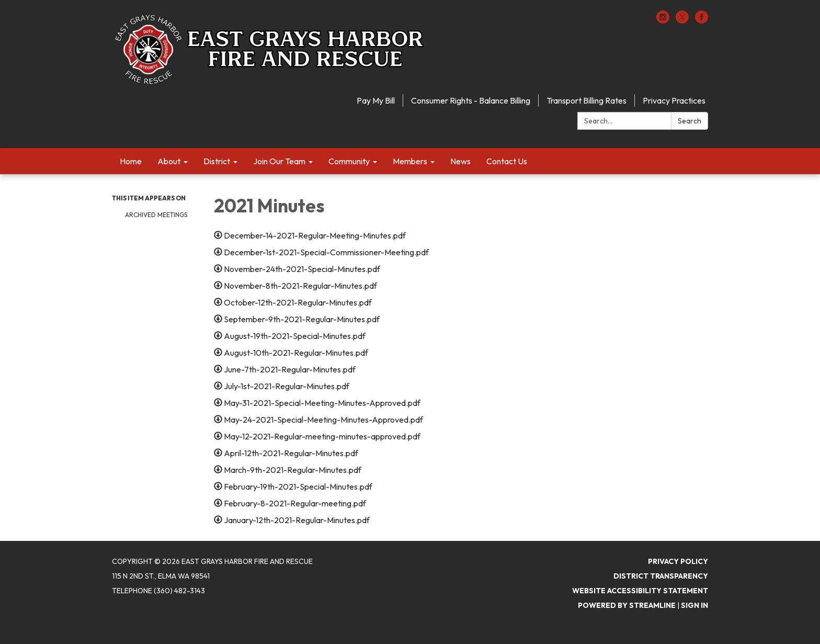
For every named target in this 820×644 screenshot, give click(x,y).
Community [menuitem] (349, 161)
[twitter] (682, 20)
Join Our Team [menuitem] (279, 161)
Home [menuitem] (131, 161)
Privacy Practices (674, 100)
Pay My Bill (376, 100)
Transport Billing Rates (586, 100)
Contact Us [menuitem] (507, 161)
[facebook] (702, 20)
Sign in (694, 605)
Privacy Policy (678, 561)
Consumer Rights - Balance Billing (471, 100)
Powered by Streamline (627, 605)
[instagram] (663, 20)
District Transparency (661, 576)
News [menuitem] (460, 161)
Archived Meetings (156, 215)
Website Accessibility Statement (640, 591)
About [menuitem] (169, 161)
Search (690, 121)
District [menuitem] (217, 161)
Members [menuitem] (410, 161)
